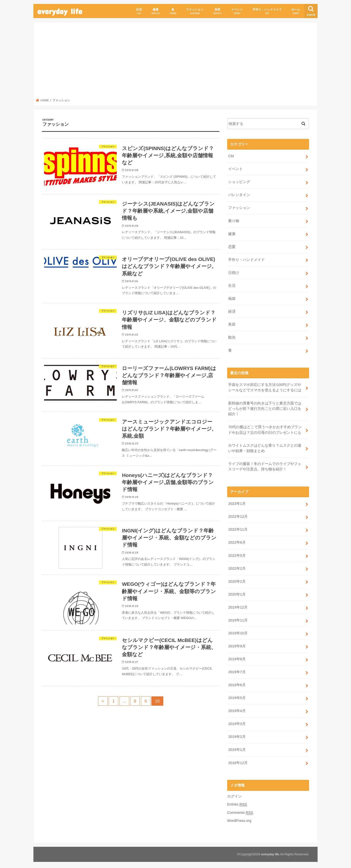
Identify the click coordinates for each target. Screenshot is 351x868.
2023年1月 (237, 503)
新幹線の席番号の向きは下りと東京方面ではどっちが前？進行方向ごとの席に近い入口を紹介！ (265, 408)
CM (231, 156)
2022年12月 (238, 516)
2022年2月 (237, 567)
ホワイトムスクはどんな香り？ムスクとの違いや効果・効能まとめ (265, 447)
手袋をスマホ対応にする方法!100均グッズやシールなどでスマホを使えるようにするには (265, 387)
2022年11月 (238, 528)
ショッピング (239, 182)
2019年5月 (237, 696)
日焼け (234, 272)
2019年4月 (237, 709)
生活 (139, 11)
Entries (237, 802)
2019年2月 (237, 735)
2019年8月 (237, 658)
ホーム (296, 11)
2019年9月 (237, 645)
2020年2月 (237, 580)
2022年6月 (237, 541)
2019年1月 (237, 748)
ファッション (195, 11)
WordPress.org (239, 819)
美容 (217, 11)
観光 (232, 337)
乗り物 (234, 221)
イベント (237, 11)
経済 (232, 311)
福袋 (232, 298)
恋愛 (232, 246)
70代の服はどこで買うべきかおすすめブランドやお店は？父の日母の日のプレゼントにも (265, 429)
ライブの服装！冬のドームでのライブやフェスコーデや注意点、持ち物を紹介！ (265, 465)
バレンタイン (239, 195)
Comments (240, 811)
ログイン (234, 794)
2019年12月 (238, 606)
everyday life (60, 11)
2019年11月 (238, 619)
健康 (156, 11)
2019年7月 (237, 671)
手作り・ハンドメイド (267, 11)
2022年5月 (237, 554)
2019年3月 (237, 722)
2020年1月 (237, 593)
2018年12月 (238, 761)
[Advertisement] (176, 62)
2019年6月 (237, 683)
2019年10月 (238, 632)
